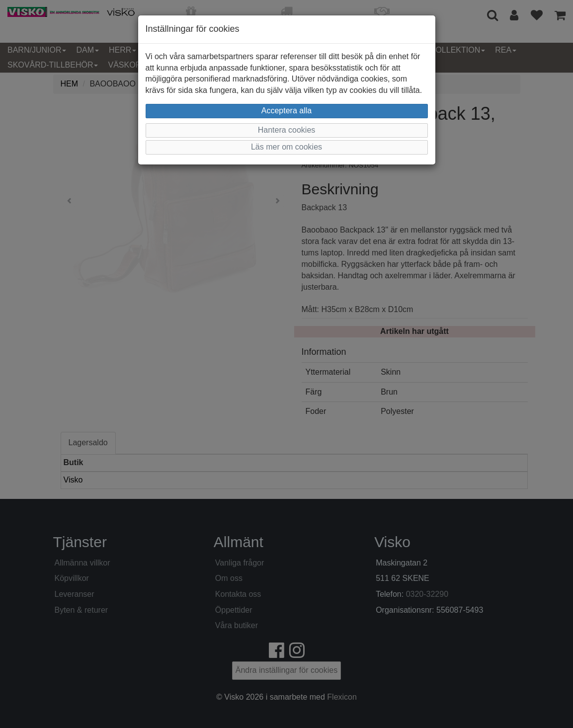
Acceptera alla (286, 111)
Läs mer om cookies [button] (286, 147)
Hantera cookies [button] (287, 130)
